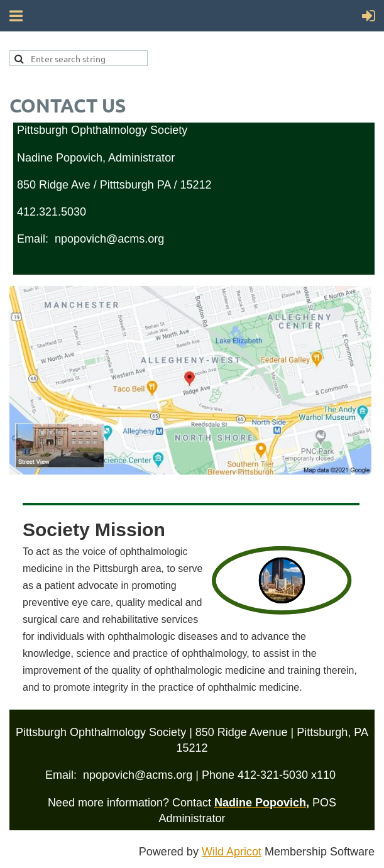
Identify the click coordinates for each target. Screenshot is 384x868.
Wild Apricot (232, 852)
